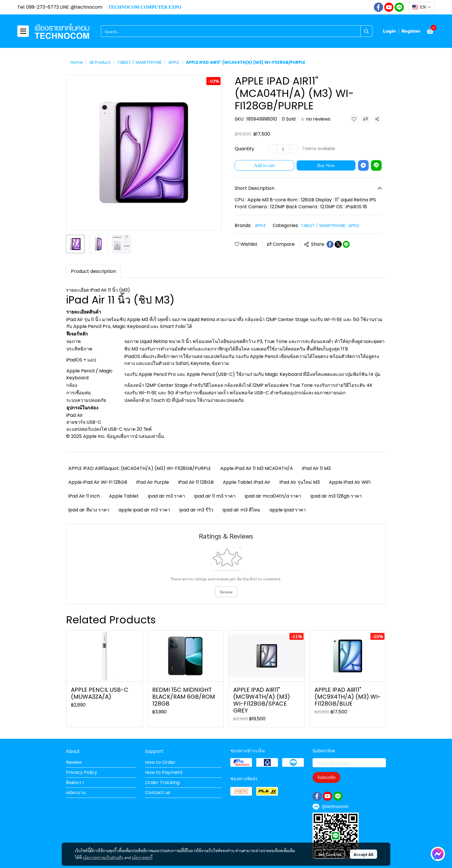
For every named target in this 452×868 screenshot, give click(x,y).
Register (411, 31)
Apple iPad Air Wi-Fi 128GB (98, 482)
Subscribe (326, 777)
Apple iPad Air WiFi (350, 482)
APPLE (174, 62)
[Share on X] (338, 244)
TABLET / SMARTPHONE (140, 62)
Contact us (158, 793)
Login (389, 31)
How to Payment (164, 772)
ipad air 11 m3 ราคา (215, 496)
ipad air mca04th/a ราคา (273, 496)
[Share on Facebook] (330, 244)
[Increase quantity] (293, 149)
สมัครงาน (76, 793)
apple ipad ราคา (288, 510)
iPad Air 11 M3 (316, 468)
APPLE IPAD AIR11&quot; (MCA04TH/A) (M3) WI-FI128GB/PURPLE (140, 468)
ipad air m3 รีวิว (196, 510)
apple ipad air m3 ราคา (144, 510)
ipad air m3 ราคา (166, 496)
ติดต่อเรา (75, 782)
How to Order (160, 762)
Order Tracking (162, 782)
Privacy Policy (82, 772)
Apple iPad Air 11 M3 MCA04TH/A (257, 468)
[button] (421, 7)
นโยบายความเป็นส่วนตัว (103, 857)
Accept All (364, 854)
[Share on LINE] (346, 244)
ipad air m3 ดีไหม (241, 510)
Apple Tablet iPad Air (247, 482)
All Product (100, 62)
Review (226, 592)
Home (77, 62)
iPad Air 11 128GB (196, 482)
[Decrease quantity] (272, 149)
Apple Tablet (124, 496)
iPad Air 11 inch (84, 496)
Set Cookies (330, 854)
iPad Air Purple (153, 482)
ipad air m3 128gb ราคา (336, 496)
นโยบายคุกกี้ (142, 857)
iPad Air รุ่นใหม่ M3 (300, 482)
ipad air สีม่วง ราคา (89, 510)
